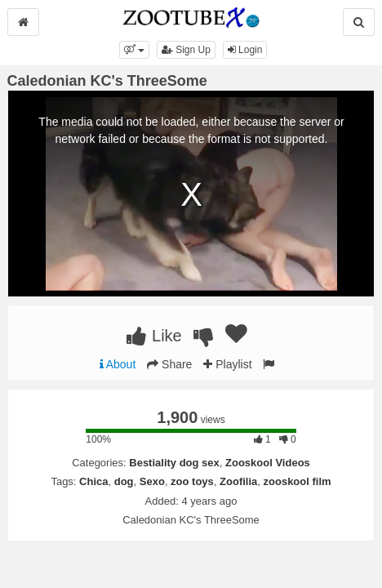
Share (169, 364)
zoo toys (192, 481)
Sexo (152, 481)
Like (154, 336)
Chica (93, 481)
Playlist (227, 364)
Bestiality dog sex (174, 463)
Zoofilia (238, 481)
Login (245, 50)
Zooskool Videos (268, 463)
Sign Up (186, 50)
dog (124, 481)
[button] (134, 50)
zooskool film (298, 481)
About (118, 364)
